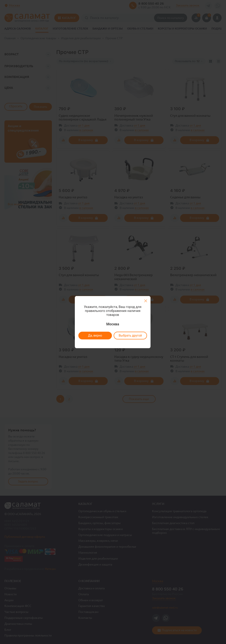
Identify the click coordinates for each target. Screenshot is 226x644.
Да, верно (95, 335)
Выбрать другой (130, 335)
